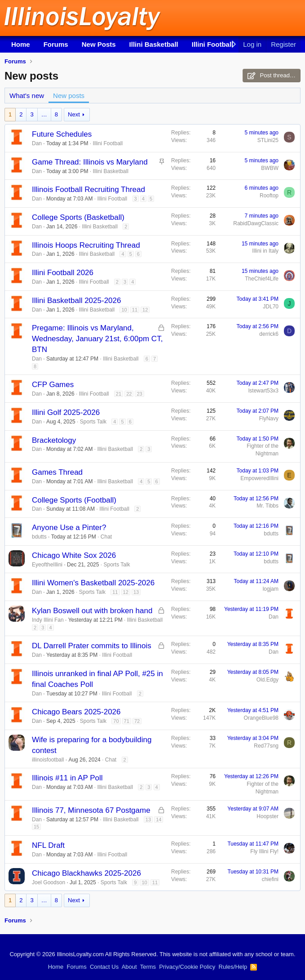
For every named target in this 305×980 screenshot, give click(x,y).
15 (36, 827)
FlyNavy (269, 419)
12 (145, 310)
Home (21, 44)
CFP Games (53, 385)
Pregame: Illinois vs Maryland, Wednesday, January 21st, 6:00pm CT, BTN (97, 339)
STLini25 (268, 140)
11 (135, 310)
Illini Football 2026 (63, 273)
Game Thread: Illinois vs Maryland (90, 162)
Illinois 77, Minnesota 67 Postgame (91, 810)
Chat (106, 537)
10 (124, 310)
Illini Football (213, 44)
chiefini (270, 879)
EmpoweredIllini (259, 478)
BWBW (270, 168)
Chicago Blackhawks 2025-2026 (86, 873)
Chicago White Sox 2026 (74, 555)
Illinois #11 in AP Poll (67, 778)
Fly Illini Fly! (264, 851)
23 (139, 394)
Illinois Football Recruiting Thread (88, 189)
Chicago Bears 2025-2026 (76, 712)
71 (127, 721)
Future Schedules (62, 134)
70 (116, 721)
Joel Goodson (49, 882)
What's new (27, 96)
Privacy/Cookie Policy (187, 967)
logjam (271, 589)
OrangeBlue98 (261, 718)
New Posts (99, 44)
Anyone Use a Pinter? (69, 528)
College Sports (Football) (74, 500)
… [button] (44, 114)
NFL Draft (48, 845)
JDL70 (271, 307)
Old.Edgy (267, 680)
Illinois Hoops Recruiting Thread (86, 245)
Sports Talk (93, 422)
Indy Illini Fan (48, 620)
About (129, 967)
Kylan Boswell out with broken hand (92, 611)
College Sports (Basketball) (78, 217)
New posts (69, 96)
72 (137, 721)
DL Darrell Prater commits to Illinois (92, 646)
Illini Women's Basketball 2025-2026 (93, 583)
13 (136, 592)
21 (119, 394)
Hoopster (267, 816)
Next (74, 114)
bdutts (39, 537)
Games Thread (57, 472)
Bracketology (54, 440)
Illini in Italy (265, 251)
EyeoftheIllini (47, 565)
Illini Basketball (154, 44)
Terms (148, 967)
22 (129, 394)
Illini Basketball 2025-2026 (76, 301)
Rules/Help (233, 967)
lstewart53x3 (263, 391)
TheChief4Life (262, 279)
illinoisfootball (48, 760)
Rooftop (269, 196)
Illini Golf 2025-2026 (66, 412)
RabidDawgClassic (256, 223)
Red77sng (266, 746)
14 (159, 820)
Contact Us (104, 967)
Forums (56, 44)
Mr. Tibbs (267, 506)
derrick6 (269, 334)
